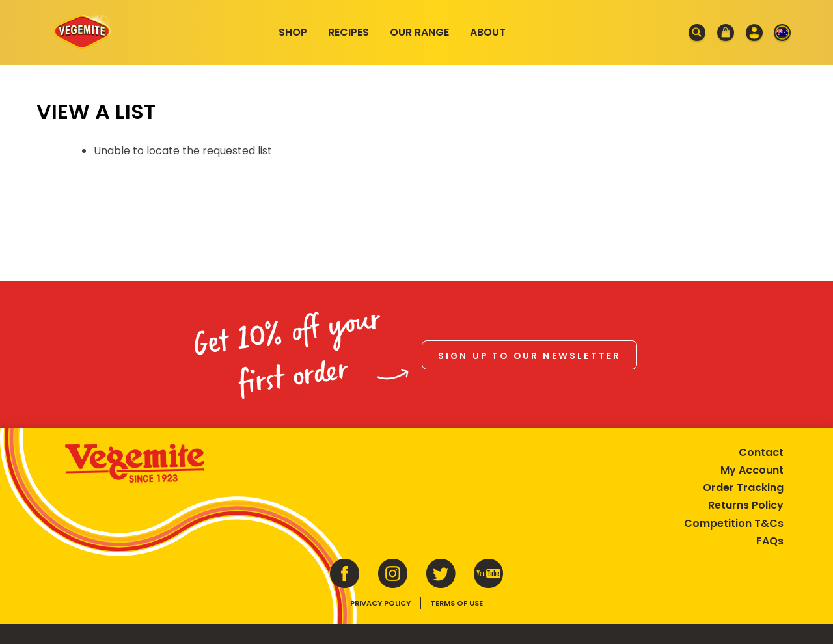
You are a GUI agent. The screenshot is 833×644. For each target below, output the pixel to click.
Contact (761, 452)
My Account (752, 470)
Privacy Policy (380, 603)
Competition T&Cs (734, 523)
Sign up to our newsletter (530, 356)
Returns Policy (746, 505)
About (488, 32)
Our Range (419, 32)
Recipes (348, 32)
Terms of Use (457, 603)
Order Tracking (743, 488)
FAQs (770, 541)
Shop (293, 32)
